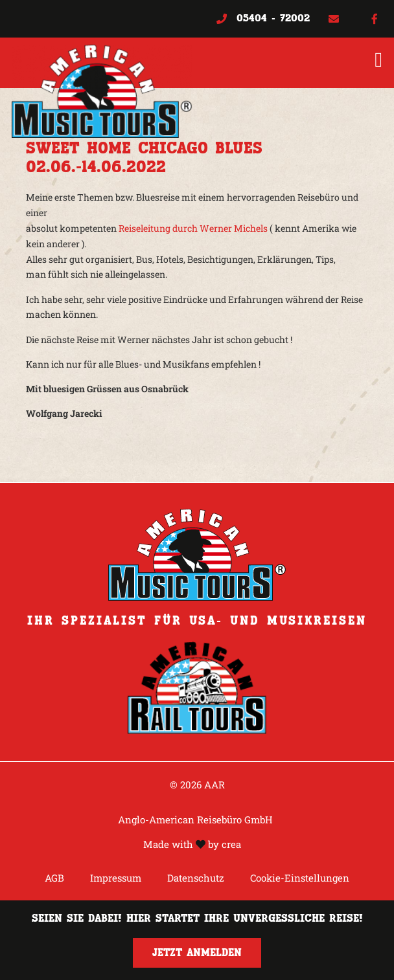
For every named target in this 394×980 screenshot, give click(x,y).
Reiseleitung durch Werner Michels (193, 228)
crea (231, 844)
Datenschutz (196, 878)
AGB (54, 878)
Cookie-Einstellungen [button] (300, 878)
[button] (378, 60)
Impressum (116, 878)
